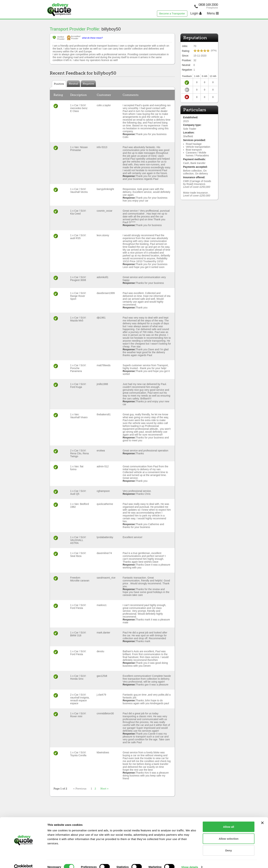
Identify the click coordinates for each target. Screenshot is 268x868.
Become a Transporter (172, 14)
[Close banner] (262, 817)
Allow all (229, 821)
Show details (190, 861)
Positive (59, 84)
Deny (229, 844)
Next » (104, 789)
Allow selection (228, 833)
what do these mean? (92, 38)
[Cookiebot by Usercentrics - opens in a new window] (23, 861)
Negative (88, 84)
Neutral (73, 84)
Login (196, 13)
